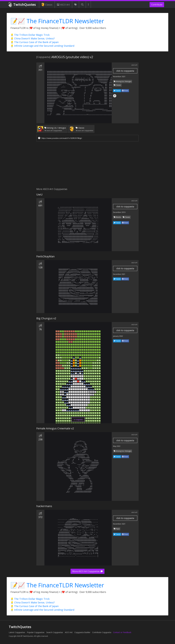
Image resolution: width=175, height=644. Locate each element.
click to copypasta (125, 71)
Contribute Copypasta (102, 632)
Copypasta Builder (82, 632)
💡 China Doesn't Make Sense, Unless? (33, 38)
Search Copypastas (55, 632)
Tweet (117, 91)
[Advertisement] (87, 165)
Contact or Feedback (122, 632)
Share (125, 91)
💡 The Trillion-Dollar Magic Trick (30, 35)
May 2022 (117, 446)
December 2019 (119, 212)
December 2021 (119, 274)
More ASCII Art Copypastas (87, 571)
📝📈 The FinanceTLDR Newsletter (57, 21)
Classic (47, 5)
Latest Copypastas (17, 632)
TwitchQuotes (22, 5)
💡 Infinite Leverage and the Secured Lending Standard (42, 46)
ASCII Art (63, 5)
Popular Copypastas (36, 632)
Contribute (157, 5)
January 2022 (118, 336)
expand (78, 419)
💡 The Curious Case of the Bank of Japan (35, 42)
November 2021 (119, 77)
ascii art (134, 65)
